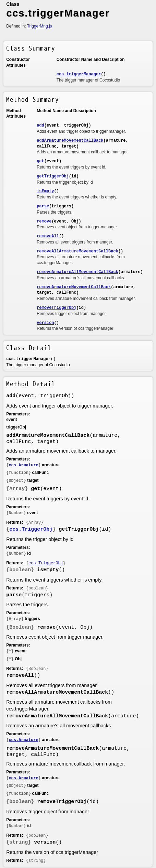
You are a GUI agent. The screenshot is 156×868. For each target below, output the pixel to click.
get (40, 161)
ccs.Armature (23, 465)
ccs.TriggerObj (31, 529)
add (40, 126)
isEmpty (45, 191)
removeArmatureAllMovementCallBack (77, 272)
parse (43, 206)
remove (44, 221)
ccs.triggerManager (79, 74)
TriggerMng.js (40, 26)
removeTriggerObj (56, 308)
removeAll (48, 236)
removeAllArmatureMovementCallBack (77, 251)
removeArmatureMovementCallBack (74, 287)
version (45, 323)
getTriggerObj (53, 176)
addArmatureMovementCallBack (70, 141)
